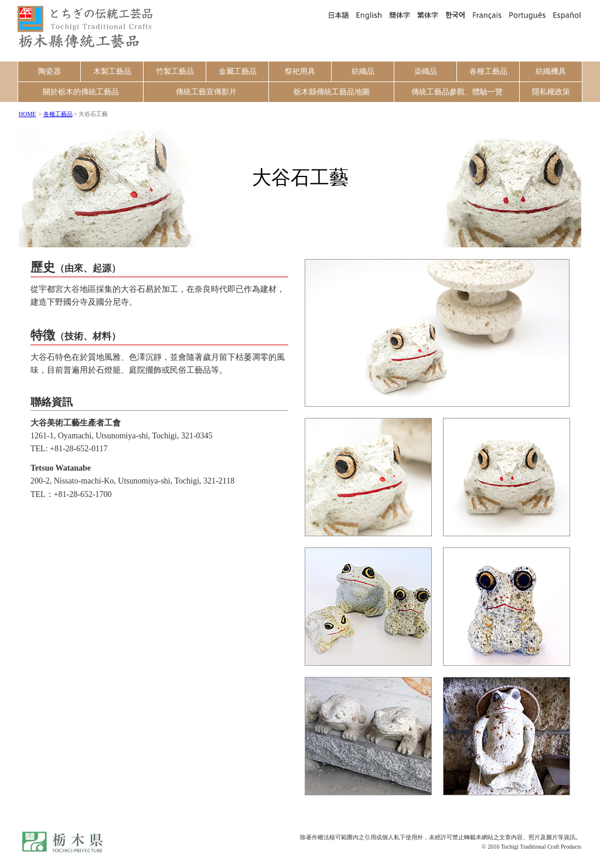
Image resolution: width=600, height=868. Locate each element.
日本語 (338, 15)
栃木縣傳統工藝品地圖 (332, 92)
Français (487, 15)
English (369, 15)
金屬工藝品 (238, 71)
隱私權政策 (551, 92)
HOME (27, 114)
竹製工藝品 (175, 71)
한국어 (455, 15)
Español (566, 15)
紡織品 (363, 71)
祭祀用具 (300, 71)
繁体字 (428, 15)
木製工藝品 (112, 71)
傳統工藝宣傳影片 (206, 92)
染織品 (426, 71)
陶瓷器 (50, 71)
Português (527, 15)
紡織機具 (551, 71)
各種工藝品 (488, 71)
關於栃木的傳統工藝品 (81, 92)
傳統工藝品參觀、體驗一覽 (457, 92)
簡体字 (400, 15)
